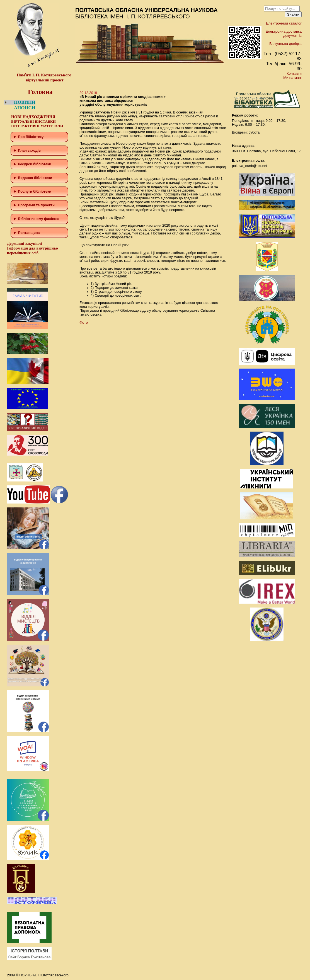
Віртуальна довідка (285, 44)
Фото (84, 322)
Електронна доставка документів (284, 33)
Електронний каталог (284, 23)
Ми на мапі (292, 78)
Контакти (294, 73)
